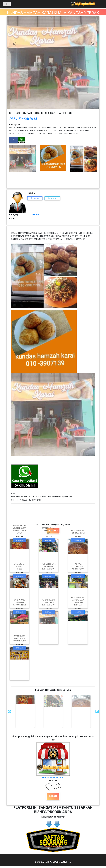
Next (97, 711)
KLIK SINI (53, 796)
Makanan (36, 214)
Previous (9, 711)
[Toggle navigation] (101, 5)
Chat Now (35, 198)
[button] (14, 40)
